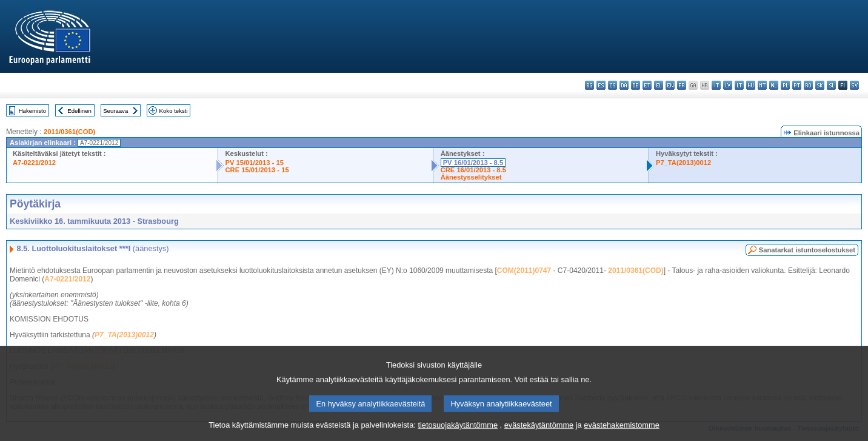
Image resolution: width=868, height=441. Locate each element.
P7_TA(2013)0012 (683, 163)
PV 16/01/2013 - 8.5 (473, 163)
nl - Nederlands (774, 85)
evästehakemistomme (621, 432)
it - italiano (716, 85)
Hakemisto (32, 111)
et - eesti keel (647, 85)
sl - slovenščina (831, 85)
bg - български (589, 85)
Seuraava (115, 111)
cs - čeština (613, 85)
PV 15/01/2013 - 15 (255, 163)
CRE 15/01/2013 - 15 (257, 170)
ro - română (808, 85)
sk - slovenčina (820, 85)
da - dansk (624, 85)
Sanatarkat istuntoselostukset (807, 250)
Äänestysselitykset (471, 177)
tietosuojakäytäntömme (458, 432)
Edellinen (79, 111)
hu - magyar (751, 85)
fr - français (682, 85)
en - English (670, 85)
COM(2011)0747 (524, 271)
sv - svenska (854, 85)
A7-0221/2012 (34, 163)
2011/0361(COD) (69, 132)
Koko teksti (174, 111)
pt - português (797, 85)
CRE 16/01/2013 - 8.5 (473, 170)
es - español (601, 85)
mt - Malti (762, 85)
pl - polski (785, 85)
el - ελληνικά (659, 85)
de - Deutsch (636, 85)
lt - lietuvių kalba (739, 85)
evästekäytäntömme (539, 432)
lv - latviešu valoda (728, 85)
